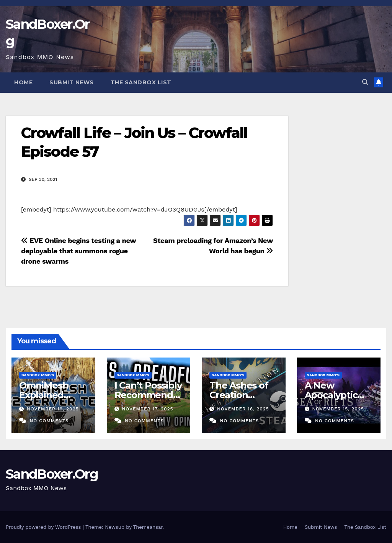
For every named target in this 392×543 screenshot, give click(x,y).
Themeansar (148, 527)
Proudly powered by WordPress (44, 527)
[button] (365, 82)
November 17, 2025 (147, 409)
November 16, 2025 (243, 409)
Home (23, 82)
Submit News (72, 82)
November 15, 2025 (338, 409)
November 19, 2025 (53, 409)
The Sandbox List (141, 82)
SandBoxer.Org (52, 474)
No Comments (49, 421)
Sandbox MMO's (38, 375)
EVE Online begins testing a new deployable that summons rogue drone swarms (78, 251)
